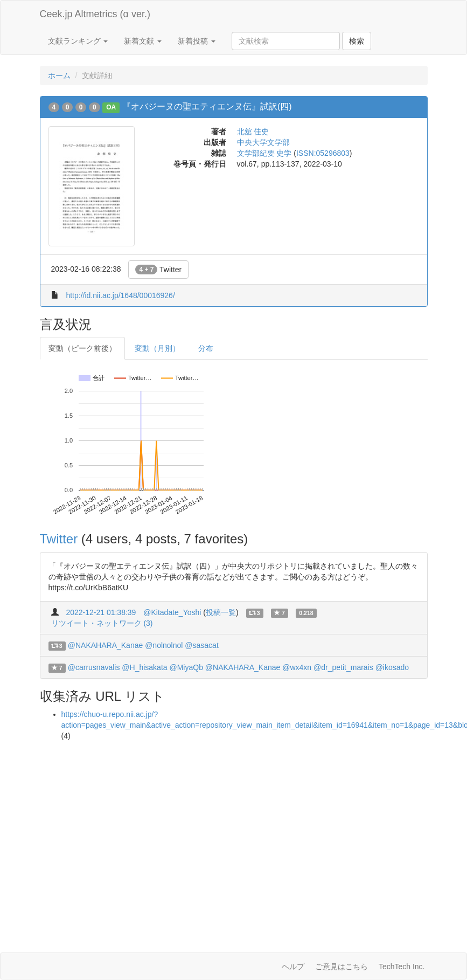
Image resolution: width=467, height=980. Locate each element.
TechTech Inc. (402, 967)
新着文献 (143, 41)
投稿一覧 (221, 612)
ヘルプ (293, 967)
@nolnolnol (164, 645)
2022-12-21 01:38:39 (101, 612)
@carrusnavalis (94, 667)
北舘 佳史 (253, 132)
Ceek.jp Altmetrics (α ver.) (95, 14)
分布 (206, 348)
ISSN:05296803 (323, 153)
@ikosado (392, 667)
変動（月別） (157, 348)
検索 (357, 41)
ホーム (59, 75)
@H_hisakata (144, 667)
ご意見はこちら (341, 967)
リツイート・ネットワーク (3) (102, 623)
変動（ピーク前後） (82, 348)
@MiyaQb (186, 667)
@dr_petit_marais (343, 667)
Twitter (158, 270)
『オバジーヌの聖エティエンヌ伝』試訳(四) (207, 106)
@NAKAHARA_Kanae (106, 645)
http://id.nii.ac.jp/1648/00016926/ (120, 295)
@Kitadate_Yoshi (172, 612)
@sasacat (201, 645)
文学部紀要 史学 (264, 153)
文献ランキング (78, 41)
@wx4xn (297, 667)
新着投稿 (197, 41)
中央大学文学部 (263, 142)
